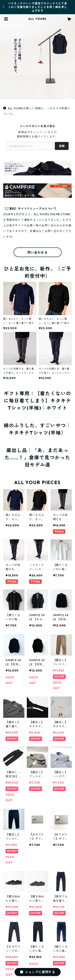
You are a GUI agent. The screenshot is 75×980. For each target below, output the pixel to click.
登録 (62, 146)
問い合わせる (37, 252)
